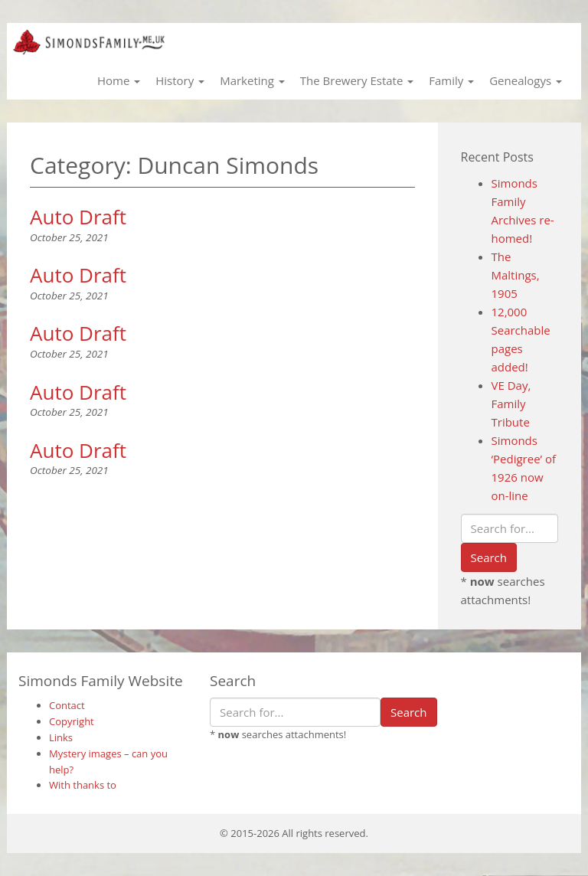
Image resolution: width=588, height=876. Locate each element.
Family (451, 80)
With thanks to (83, 785)
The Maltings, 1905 (516, 275)
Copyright (72, 721)
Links (61, 737)
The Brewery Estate (357, 80)
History (180, 80)
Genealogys (526, 80)
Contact (67, 705)
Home (119, 80)
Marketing (252, 80)
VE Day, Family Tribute (511, 404)
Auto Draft (78, 217)
